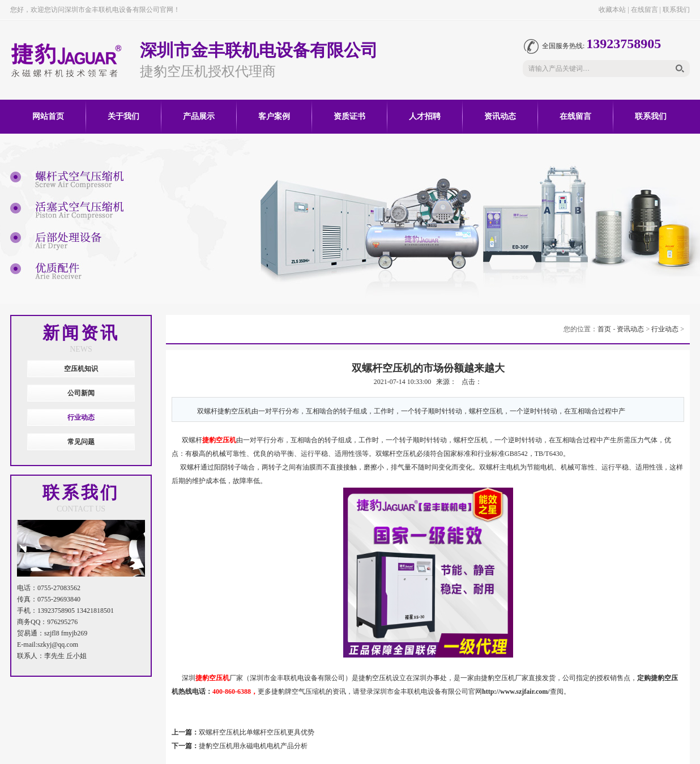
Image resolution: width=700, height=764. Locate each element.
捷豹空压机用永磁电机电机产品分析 (253, 746)
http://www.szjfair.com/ (516, 692)
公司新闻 (81, 393)
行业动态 (81, 417)
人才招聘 (425, 116)
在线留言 (644, 10)
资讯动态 (500, 116)
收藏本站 (612, 10)
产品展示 (199, 116)
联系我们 (676, 10)
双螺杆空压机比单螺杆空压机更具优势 (257, 732)
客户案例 (274, 116)
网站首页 (48, 116)
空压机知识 (81, 369)
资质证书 (349, 116)
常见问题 (81, 442)
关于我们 (123, 116)
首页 (604, 329)
